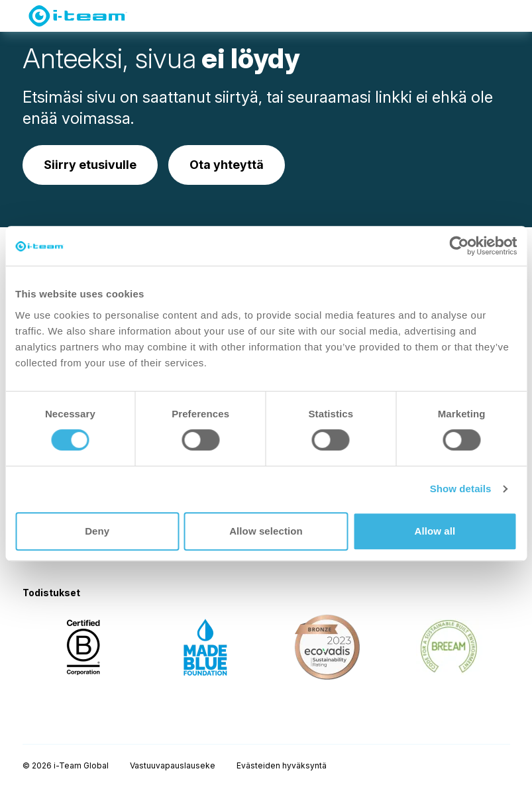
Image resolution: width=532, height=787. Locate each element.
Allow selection (266, 531)
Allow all (435, 531)
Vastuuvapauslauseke (173, 765)
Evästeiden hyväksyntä (282, 765)
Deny (97, 531)
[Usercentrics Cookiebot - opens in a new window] (459, 246)
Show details (461, 489)
